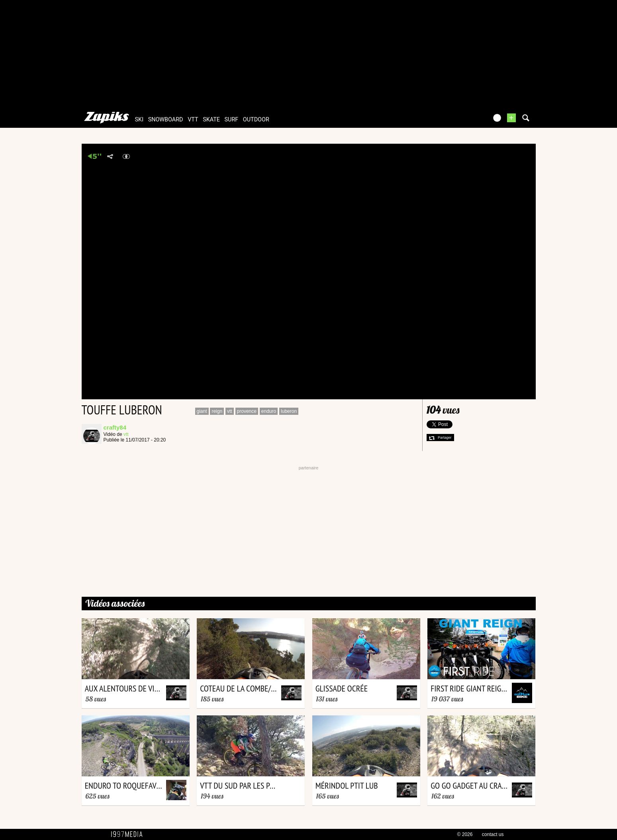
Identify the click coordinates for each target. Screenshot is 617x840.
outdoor (256, 120)
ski (139, 120)
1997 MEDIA (129, 834)
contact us (493, 834)
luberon (289, 411)
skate (211, 120)
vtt (193, 120)
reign (217, 411)
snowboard (166, 120)
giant (202, 411)
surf (232, 120)
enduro (269, 411)
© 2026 (465, 834)
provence (247, 411)
